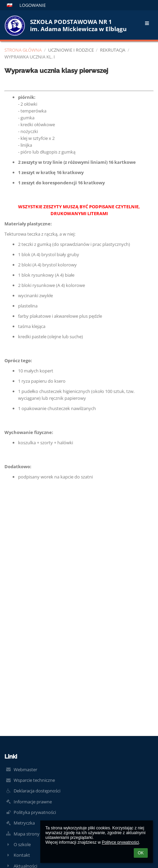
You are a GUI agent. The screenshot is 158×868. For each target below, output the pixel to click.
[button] (10, 5)
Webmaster (25, 770)
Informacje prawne (33, 802)
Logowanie (33, 5)
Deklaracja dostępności (37, 791)
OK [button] (141, 853)
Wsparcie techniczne (34, 780)
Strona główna (23, 50)
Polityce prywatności (120, 842)
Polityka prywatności (35, 812)
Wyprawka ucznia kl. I (30, 57)
